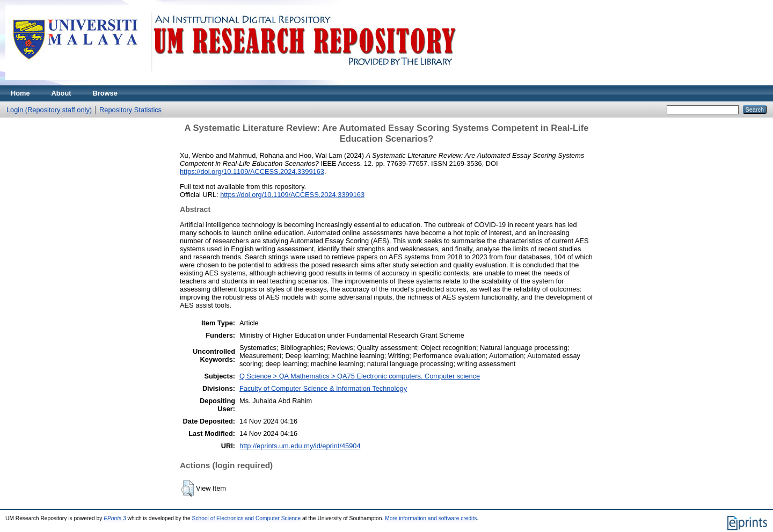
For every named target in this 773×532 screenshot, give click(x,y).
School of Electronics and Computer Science (247, 518)
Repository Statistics (130, 110)
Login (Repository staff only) (49, 110)
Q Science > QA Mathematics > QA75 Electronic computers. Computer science (360, 376)
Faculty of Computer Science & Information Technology (323, 388)
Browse (105, 93)
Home (20, 93)
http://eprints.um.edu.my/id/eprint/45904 (300, 446)
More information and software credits (431, 518)
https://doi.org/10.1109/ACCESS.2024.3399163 (252, 172)
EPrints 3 (115, 518)
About (61, 93)
